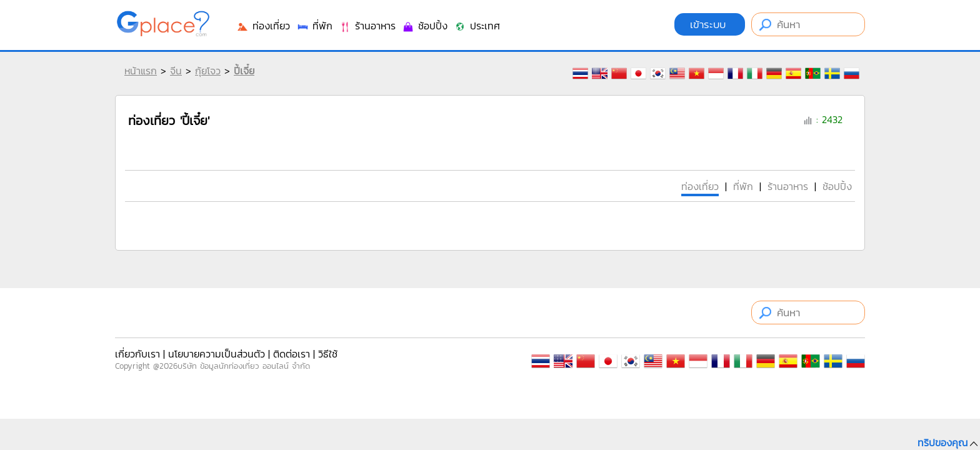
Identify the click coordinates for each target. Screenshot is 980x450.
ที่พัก (314, 26)
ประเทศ (477, 26)
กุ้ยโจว (208, 71)
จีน (176, 71)
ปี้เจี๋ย (244, 71)
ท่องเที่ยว (263, 26)
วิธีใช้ (328, 354)
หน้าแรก (141, 71)
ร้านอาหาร (367, 26)
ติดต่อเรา (292, 354)
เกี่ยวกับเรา (137, 354)
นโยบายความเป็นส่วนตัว (217, 354)
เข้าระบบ (710, 24)
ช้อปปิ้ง (425, 26)
